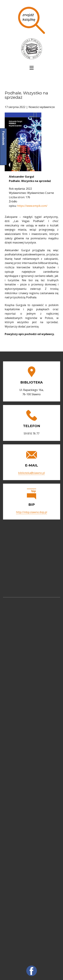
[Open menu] (32, 68)
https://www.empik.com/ (32, 206)
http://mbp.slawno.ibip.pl (32, 512)
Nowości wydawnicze (42, 107)
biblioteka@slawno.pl (32, 473)
